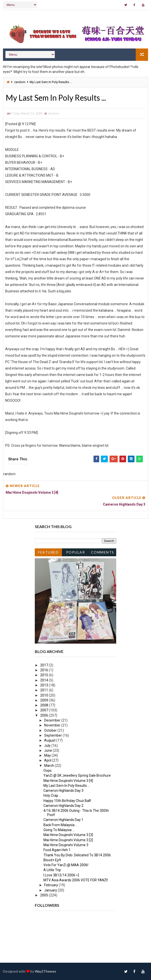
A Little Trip (52, 870)
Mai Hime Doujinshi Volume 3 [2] (68, 840)
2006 (45, 715)
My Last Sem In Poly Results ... (67, 786)
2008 (45, 705)
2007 (45, 710)
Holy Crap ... (52, 795)
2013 (45, 685)
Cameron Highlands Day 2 (63, 806)
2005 (45, 895)
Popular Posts (76, 553)
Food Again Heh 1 (57, 850)
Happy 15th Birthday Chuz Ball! (67, 801)
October (51, 730)
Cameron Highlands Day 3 (63, 791)
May (48, 755)
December (53, 720)
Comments (103, 552)
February (51, 885)
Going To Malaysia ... (59, 830)
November (53, 725)
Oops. (48, 770)
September (53, 735)
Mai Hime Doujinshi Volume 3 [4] (68, 781)
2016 (45, 670)
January (51, 890)
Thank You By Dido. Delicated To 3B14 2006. (77, 855)
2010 (45, 695)
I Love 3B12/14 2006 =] (61, 875)
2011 (45, 690)
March (49, 766)
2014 (45, 680)
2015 (45, 675)
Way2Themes (46, 971)
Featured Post (48, 553)
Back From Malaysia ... (60, 825)
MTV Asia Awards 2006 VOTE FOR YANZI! (76, 880)
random (20, 82)
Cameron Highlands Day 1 (63, 820)
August (50, 740)
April (48, 760)
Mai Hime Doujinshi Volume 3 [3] (68, 835)
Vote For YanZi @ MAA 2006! (66, 865)
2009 (45, 700)
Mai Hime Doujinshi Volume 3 (66, 845)
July (48, 746)
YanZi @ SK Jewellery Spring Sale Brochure (77, 775)
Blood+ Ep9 (52, 860)
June (48, 750)
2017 (45, 665)
